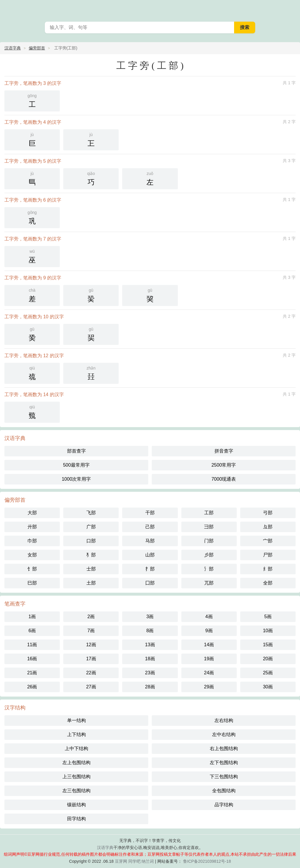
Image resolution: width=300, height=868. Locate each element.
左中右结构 (224, 734)
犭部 (91, 555)
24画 (209, 673)
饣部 (32, 569)
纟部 (268, 569)
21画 (32, 673)
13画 (150, 645)
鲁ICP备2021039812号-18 (206, 861)
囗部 (150, 583)
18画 (150, 659)
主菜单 (292, 9)
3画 (150, 617)
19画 (209, 659)
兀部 (209, 583)
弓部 (268, 513)
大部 (32, 513)
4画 (209, 617)
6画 (32, 631)
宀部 (268, 541)
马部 (150, 541)
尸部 (268, 555)
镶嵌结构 (76, 805)
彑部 (268, 527)
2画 (91, 617)
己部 (150, 527)
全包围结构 (224, 791)
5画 (268, 617)
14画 (209, 645)
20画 (268, 659)
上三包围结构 (76, 777)
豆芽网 (121, 861)
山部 (150, 555)
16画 (32, 659)
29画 (209, 687)
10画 (268, 631)
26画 (32, 687)
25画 (268, 673)
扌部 (150, 569)
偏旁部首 (37, 48)
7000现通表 (224, 479)
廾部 (32, 527)
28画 (150, 687)
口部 (91, 541)
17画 (91, 659)
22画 (91, 673)
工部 (209, 513)
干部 (150, 513)
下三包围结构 (224, 777)
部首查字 (76, 451)
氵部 (209, 569)
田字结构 (76, 819)
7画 (91, 631)
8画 (150, 631)
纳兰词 (148, 861)
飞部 (91, 513)
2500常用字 (224, 465)
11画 (32, 645)
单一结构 (76, 720)
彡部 (209, 555)
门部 (209, 541)
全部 (268, 583)
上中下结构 (76, 748)
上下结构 (76, 734)
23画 (150, 673)
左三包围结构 (76, 791)
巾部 (32, 541)
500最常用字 (76, 465)
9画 (209, 631)
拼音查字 (224, 451)
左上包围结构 (76, 763)
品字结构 (224, 805)
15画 (268, 645)
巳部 (32, 583)
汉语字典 (13, 48)
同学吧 (134, 861)
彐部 (209, 527)
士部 (91, 569)
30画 (268, 687)
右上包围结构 (224, 748)
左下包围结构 (224, 763)
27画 (91, 687)
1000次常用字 (76, 479)
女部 (32, 555)
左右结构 (224, 720)
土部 (91, 583)
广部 (91, 527)
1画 (32, 617)
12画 (91, 645)
